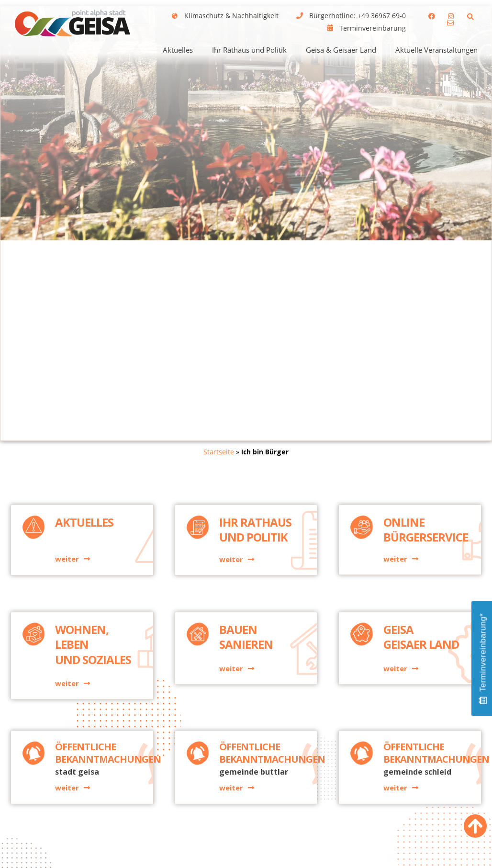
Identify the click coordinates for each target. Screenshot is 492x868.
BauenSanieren (246, 680)
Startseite (219, 452)
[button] (471, 17)
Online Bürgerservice (426, 565)
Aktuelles (178, 50)
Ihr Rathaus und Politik (249, 50)
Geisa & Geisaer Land (341, 50)
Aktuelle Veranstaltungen (436, 50)
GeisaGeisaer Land (421, 680)
